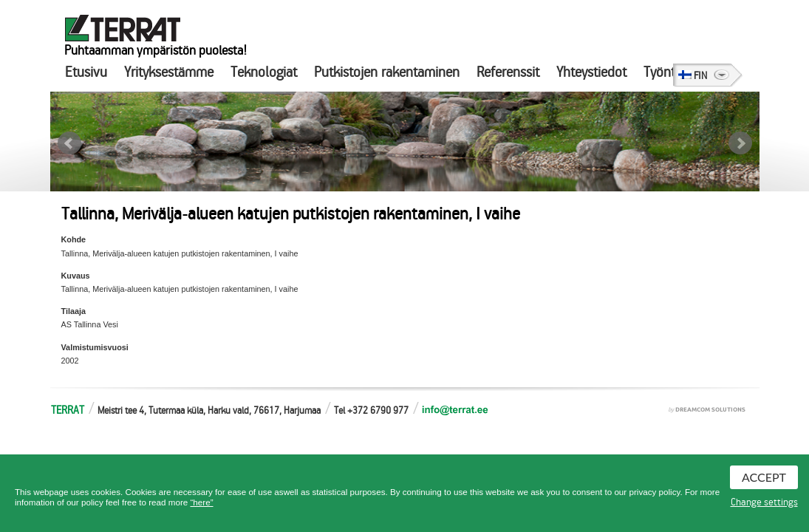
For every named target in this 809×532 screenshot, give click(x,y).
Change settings (764, 502)
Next (740, 143)
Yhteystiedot (591, 72)
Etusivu (86, 72)
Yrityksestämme (169, 72)
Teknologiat (264, 72)
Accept (764, 477)
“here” (201, 502)
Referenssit (508, 72)
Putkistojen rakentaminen (387, 72)
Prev (69, 143)
